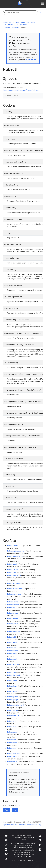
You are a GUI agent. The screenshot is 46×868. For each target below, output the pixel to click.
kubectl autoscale (14, 575)
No (15, 810)
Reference (31, 22)
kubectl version (13, 756)
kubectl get (12, 672)
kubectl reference (12, 27)
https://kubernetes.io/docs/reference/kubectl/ (21, 90)
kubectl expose (13, 664)
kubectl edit (12, 648)
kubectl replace (13, 716)
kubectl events (13, 651)
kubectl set (11, 740)
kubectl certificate (14, 583)
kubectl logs (12, 686)
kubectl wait (12, 762)
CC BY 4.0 (23, 840)
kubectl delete (13, 624)
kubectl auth (12, 572)
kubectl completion (15, 594)
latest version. (31, 60)
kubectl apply (12, 564)
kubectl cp (11, 608)
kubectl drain (12, 642)
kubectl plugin (13, 700)
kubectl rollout (13, 721)
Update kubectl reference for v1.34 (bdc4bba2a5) (22, 825)
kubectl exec (12, 654)
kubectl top (12, 748)
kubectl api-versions (15, 556)
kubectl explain (13, 659)
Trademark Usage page (23, 856)
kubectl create (13, 613)
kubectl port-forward (15, 705)
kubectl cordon (13, 605)
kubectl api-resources (16, 551)
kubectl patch (12, 697)
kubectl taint (12, 743)
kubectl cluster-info (15, 589)
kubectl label (12, 681)
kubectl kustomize (14, 675)
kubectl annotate (14, 545)
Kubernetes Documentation (14, 22)
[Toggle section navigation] (40, 13)
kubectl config (13, 602)
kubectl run (12, 727)
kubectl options (13, 691)
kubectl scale (12, 732)
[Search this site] (22, 13)
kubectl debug (13, 618)
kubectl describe (14, 632)
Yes (7, 810)
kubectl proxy (13, 710)
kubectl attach (13, 570)
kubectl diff (12, 637)
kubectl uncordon (14, 753)
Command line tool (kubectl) (16, 25)
